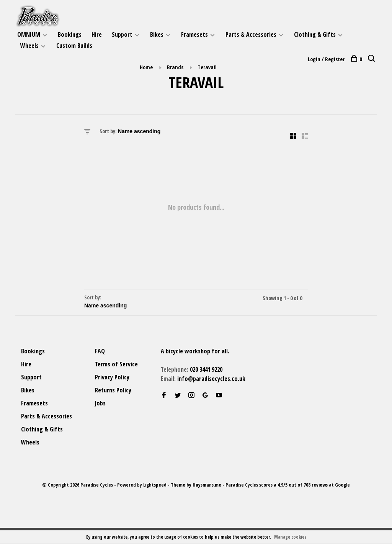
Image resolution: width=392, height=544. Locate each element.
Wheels (29, 46)
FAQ (100, 351)
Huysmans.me (207, 485)
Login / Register (326, 59)
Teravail (207, 67)
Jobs (100, 403)
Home (146, 67)
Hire (97, 34)
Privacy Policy (112, 377)
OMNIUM (29, 34)
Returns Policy (113, 390)
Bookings (70, 34)
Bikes (157, 34)
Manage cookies (290, 537)
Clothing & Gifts (315, 34)
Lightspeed (155, 485)
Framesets (194, 34)
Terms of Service (116, 364)
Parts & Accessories (251, 34)
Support (122, 34)
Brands (175, 67)
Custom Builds (74, 46)
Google (342, 485)
